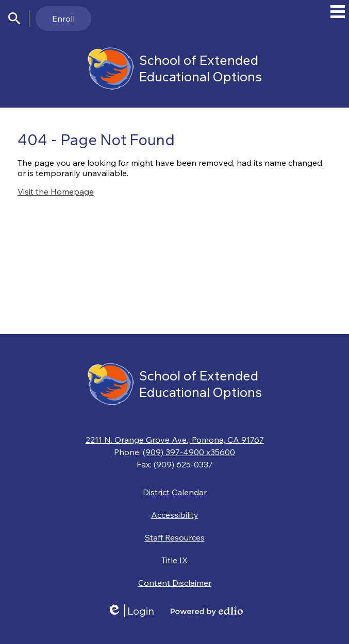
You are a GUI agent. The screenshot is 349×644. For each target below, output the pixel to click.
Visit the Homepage (56, 192)
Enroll (63, 19)
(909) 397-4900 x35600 (189, 452)
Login (130, 611)
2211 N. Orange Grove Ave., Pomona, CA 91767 (175, 440)
